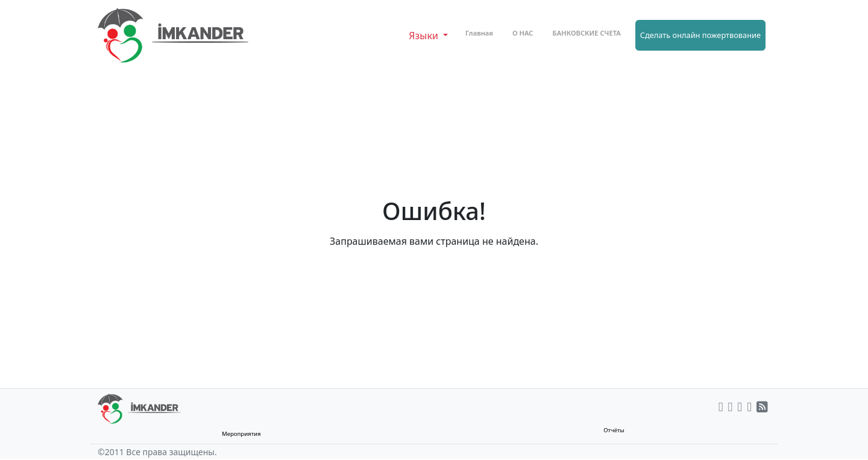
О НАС (523, 33)
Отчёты (614, 430)
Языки (425, 36)
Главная (479, 33)
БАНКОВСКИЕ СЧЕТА (587, 33)
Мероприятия (241, 434)
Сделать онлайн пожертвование (700, 35)
